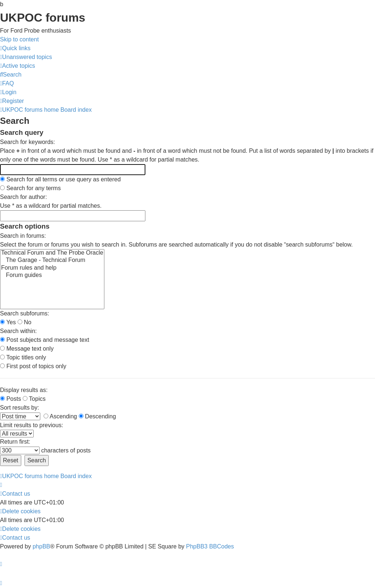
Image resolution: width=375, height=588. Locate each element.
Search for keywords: (27, 142)
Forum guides (52, 275)
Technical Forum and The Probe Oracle (52, 253)
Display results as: (24, 390)
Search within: (18, 331)
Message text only (27, 349)
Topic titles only (23, 357)
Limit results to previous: (32, 425)
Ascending (60, 416)
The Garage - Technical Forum (52, 260)
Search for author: (23, 197)
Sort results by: (20, 408)
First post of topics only (33, 366)
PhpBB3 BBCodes (210, 546)
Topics (34, 399)
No (25, 322)
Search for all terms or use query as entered (60, 179)
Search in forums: (23, 236)
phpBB (41, 546)
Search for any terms (30, 188)
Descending (97, 416)
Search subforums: (25, 313)
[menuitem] (26, 57)
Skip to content (19, 39)
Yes (8, 322)
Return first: (15, 442)
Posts (10, 399)
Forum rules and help (52, 268)
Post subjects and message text (44, 340)
